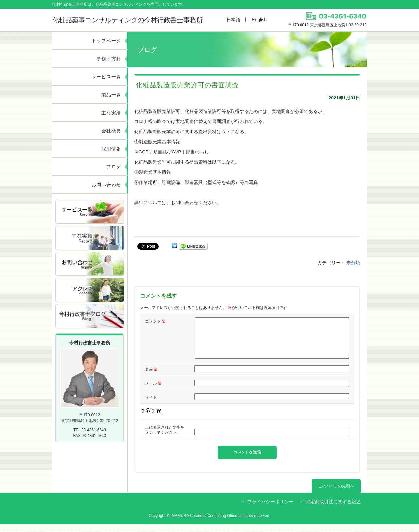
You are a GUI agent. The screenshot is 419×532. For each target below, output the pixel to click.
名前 (151, 377)
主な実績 (111, 113)
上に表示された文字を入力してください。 (165, 438)
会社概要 (111, 131)
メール (153, 391)
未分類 (353, 263)
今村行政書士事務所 (128, 20)
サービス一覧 (106, 77)
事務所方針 (109, 59)
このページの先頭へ (336, 494)
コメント (155, 321)
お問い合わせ (106, 185)
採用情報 (111, 149)
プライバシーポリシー (270, 509)
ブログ (114, 167)
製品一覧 (111, 95)
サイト (151, 405)
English (259, 20)
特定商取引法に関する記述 (333, 509)
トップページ (106, 41)
